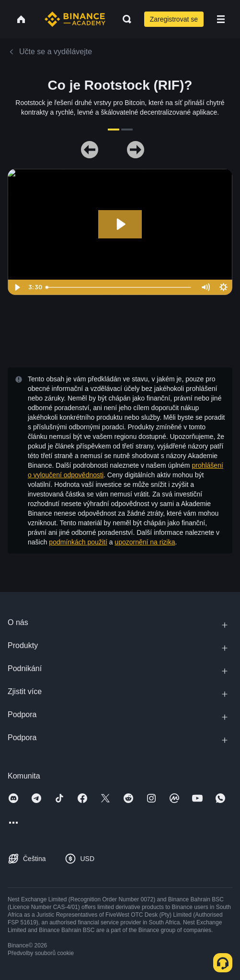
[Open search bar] (124, 19)
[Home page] (75, 19)
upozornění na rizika (145, 542)
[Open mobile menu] (221, 19)
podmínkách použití (78, 542)
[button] (221, 19)
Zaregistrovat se (174, 19)
